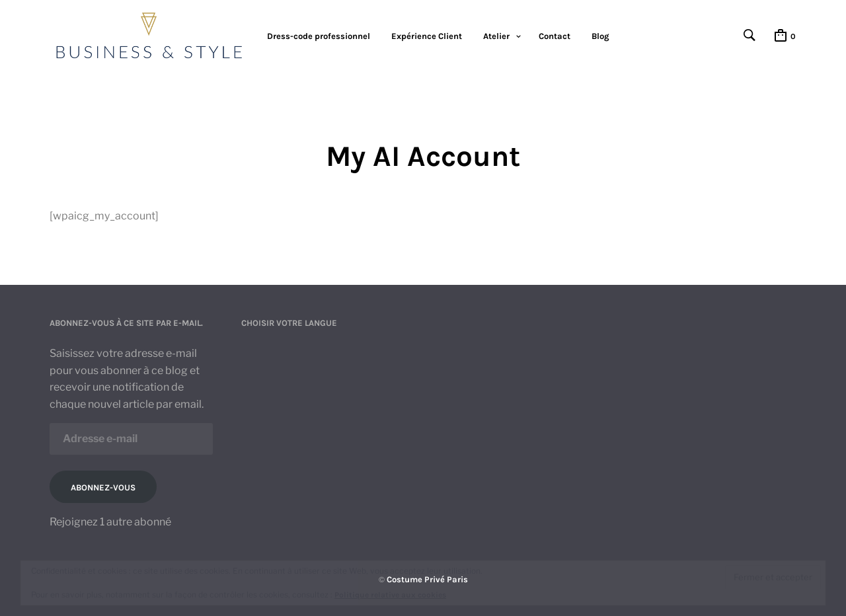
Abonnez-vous (103, 487)
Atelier (496, 36)
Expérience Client (427, 36)
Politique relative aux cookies (390, 595)
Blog (600, 36)
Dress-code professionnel (319, 36)
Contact (555, 36)
